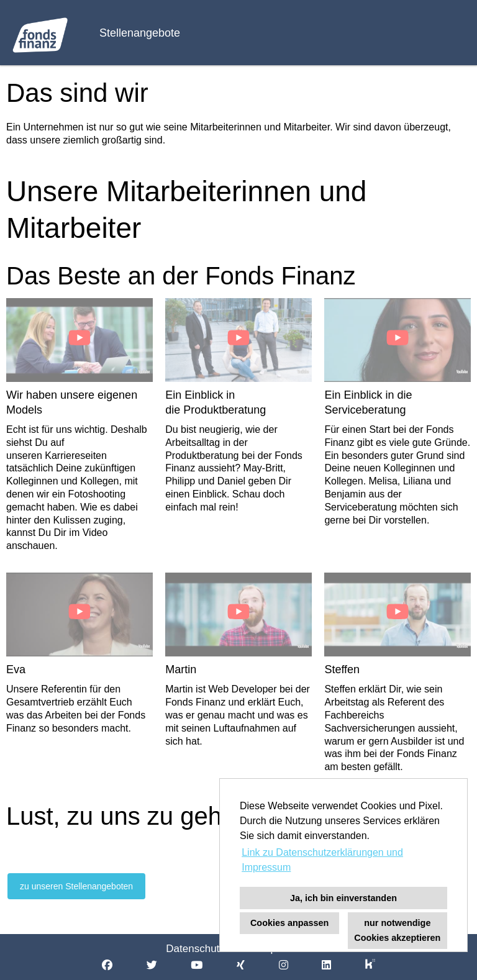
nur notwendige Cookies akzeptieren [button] (397, 930)
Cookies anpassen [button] (289, 923)
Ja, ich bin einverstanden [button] (343, 898)
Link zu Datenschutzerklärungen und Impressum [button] (322, 860)
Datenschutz (195, 949)
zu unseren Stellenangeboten (76, 886)
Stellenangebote (140, 33)
